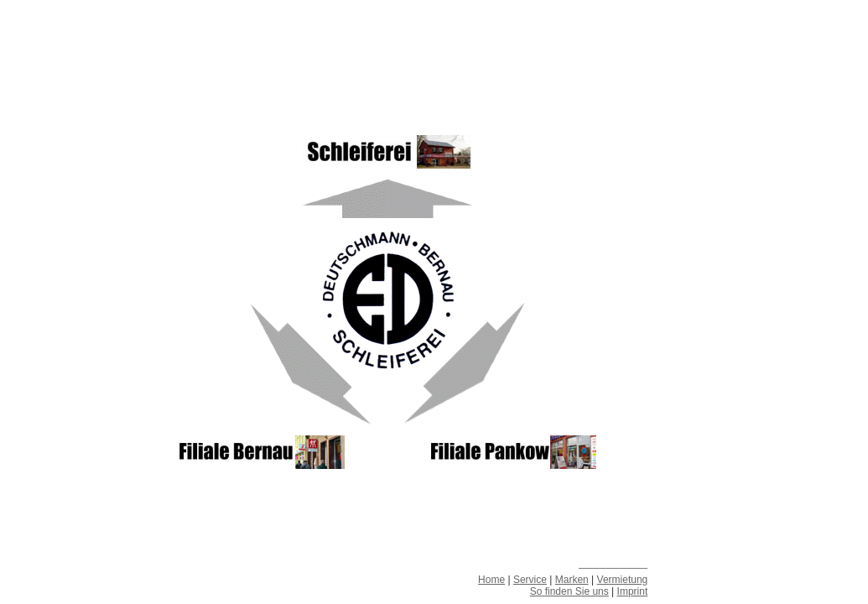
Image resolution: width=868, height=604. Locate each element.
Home (491, 580)
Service (530, 580)
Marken (572, 580)
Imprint (633, 591)
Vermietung (623, 580)
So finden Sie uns (569, 591)
